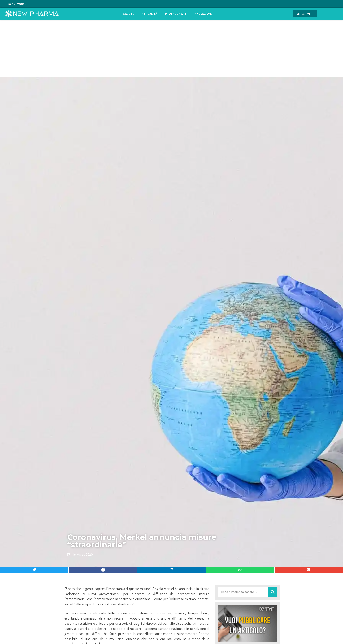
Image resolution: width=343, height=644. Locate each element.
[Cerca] (273, 592)
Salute (129, 14)
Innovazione (203, 14)
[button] (34, 570)
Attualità (150, 14)
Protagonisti (176, 14)
